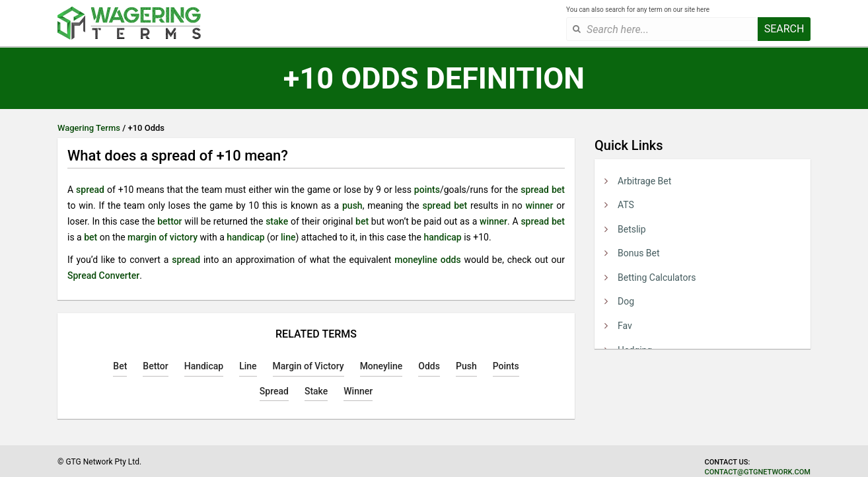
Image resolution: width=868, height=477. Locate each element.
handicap (245, 237)
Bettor (155, 366)
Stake (316, 391)
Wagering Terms (89, 128)
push (352, 205)
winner (539, 205)
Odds (429, 366)
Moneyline (381, 366)
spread (90, 190)
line (288, 237)
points (427, 190)
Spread (274, 391)
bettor (169, 221)
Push (466, 366)
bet (558, 190)
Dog (626, 301)
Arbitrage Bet (644, 181)
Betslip (632, 229)
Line (248, 366)
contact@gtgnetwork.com (758, 472)
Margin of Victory (308, 366)
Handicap (204, 366)
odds (451, 260)
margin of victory (163, 237)
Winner (358, 391)
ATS (626, 205)
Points (506, 366)
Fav (625, 326)
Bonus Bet (639, 253)
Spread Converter (103, 275)
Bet (120, 366)
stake (277, 221)
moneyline (416, 260)
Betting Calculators (657, 277)
